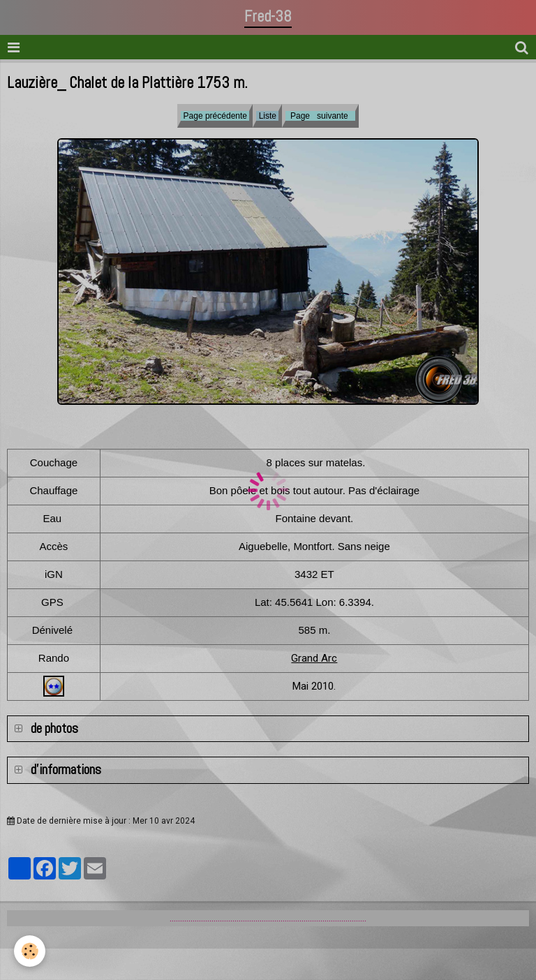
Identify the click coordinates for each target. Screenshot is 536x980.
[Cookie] (30, 951)
